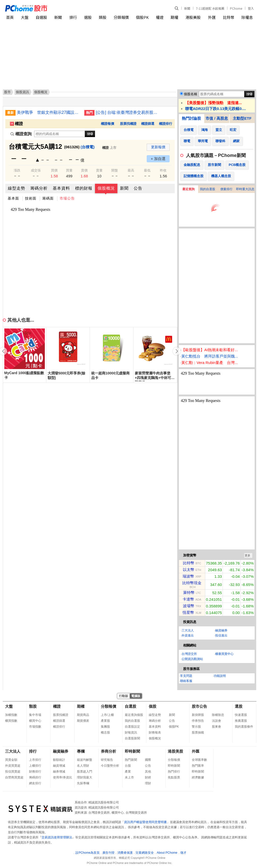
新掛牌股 (198, 715)
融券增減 (59, 772)
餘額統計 (59, 760)
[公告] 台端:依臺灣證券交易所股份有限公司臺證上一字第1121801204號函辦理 (128, 112)
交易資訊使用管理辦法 (57, 837)
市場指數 (35, 727)
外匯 (212, 17)
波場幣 (189, 606)
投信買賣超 (13, 772)
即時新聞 (132, 751)
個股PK (142, 17)
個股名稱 (190, 94)
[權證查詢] (60, 134)
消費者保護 (125, 853)
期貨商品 (83, 715)
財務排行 (35, 772)
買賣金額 (11, 760)
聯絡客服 (186, 681)
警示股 (196, 727)
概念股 (105, 732)
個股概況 (106, 188)
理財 (148, 783)
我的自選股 (208, 189)
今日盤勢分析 (110, 766)
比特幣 (229, 17)
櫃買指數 (11, 721)
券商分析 (108, 751)
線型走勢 (17, 188)
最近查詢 (188, 189)
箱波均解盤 (85, 760)
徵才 (183, 853)
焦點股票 (174, 777)
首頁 (10, 17)
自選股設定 (132, 727)
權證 (160, 17)
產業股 (105, 721)
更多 (248, 555)
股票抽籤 (198, 732)
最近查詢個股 (134, 715)
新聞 (187, 8)
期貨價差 (83, 721)
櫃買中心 (35, 721)
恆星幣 (188, 612)
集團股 (105, 727)
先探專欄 (83, 783)
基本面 (13, 198)
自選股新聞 (132, 738)
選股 (88, 17)
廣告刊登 (108, 853)
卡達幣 (188, 599)
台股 (128, 766)
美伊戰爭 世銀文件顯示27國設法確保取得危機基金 (49, 112)
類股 (103, 17)
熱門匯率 (198, 766)
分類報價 (121, 17)
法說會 (216, 721)
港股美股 (193, 17)
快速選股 (241, 715)
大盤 (25, 17)
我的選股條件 (244, 727)
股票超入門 (85, 772)
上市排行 (35, 760)
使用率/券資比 (63, 777)
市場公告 (67, 198)
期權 (174, 17)
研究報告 (107, 760)
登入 (251, 8)
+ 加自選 (158, 159)
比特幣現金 (192, 583)
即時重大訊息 (245, 189)
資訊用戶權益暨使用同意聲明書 (145, 822)
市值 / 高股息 (217, 118)
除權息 (247, 17)
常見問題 (186, 676)
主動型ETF (242, 118)
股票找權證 (128, 124)
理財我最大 (85, 777)
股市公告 (199, 706)
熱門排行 (174, 772)
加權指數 (11, 715)
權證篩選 (148, 124)
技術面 (31, 198)
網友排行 (35, 783)
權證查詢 (21, 134)
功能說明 (220, 676)
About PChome (167, 853)
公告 (138, 188)
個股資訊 (22, 92)
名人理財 (83, 766)
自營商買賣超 (14, 777)
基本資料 (61, 188)
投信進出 (221, 635)
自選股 (41, 17)
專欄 (81, 751)
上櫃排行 (35, 766)
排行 (73, 17)
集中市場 (35, 715)
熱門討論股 (191, 118)
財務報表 (155, 732)
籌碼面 (48, 198)
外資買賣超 (13, 766)
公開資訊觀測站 (192, 659)
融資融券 (221, 630)
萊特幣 (189, 592)
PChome (236, 8)
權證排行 (166, 124)
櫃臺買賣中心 (224, 654)
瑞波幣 (188, 576)
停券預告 (198, 721)
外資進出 (188, 635)
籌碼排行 (35, 777)
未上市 (129, 777)
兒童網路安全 (145, 853)
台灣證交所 (189, 654)
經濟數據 (198, 777)
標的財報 (84, 188)
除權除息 (218, 715)
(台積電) (87, 147)
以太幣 (189, 570)
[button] (177, 351)
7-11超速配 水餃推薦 (210, 8)
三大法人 (188, 630)
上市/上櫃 (107, 715)
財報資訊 (131, 732)
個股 (153, 706)
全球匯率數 (199, 760)
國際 (148, 760)
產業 (128, 772)
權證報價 (107, 124)
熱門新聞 (131, 760)
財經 (148, 777)
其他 (148, 772)
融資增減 (59, 766)
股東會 (216, 727)
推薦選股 (241, 721)
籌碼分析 (39, 188)
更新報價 (158, 147)
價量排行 (226, 189)
